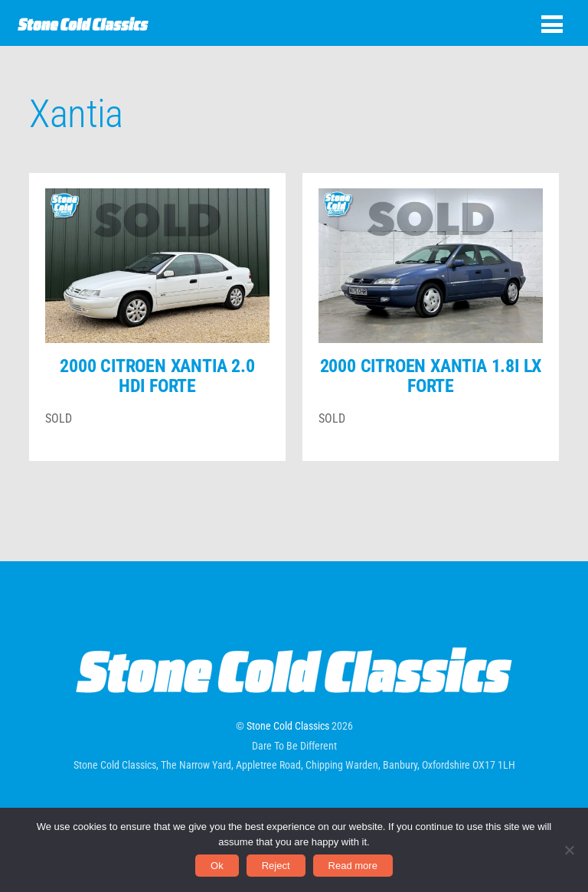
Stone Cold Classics (288, 726)
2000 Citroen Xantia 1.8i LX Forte (431, 376)
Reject (276, 866)
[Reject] (569, 850)
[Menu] (552, 24)
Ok (217, 866)
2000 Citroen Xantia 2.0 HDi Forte (157, 376)
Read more (353, 866)
